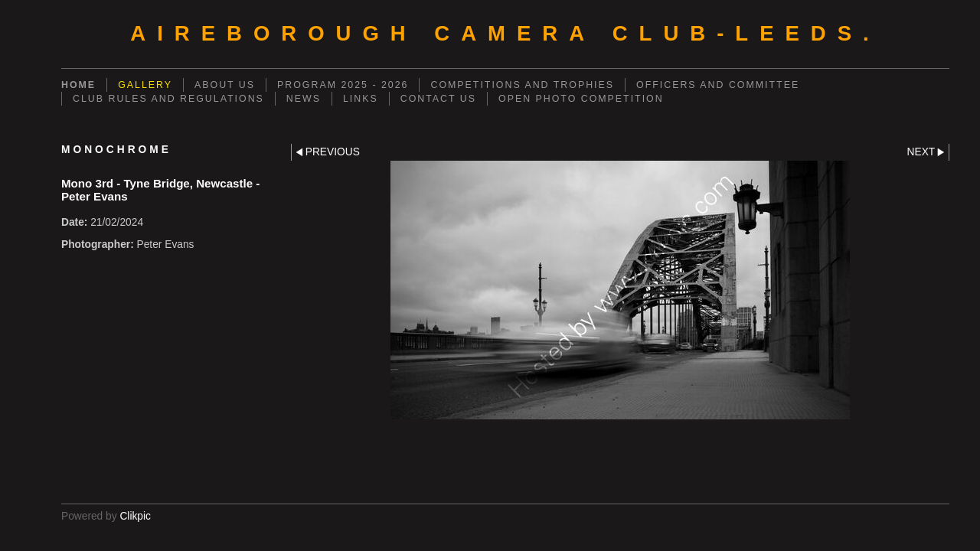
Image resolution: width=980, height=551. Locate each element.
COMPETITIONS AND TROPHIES (522, 85)
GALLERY (145, 85)
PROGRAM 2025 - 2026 (343, 85)
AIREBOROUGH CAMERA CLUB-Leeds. (505, 33)
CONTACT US (438, 99)
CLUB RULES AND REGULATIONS (168, 99)
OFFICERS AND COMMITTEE (718, 85)
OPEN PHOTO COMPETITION (581, 99)
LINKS (361, 99)
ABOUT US (225, 85)
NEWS (304, 99)
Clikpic (135, 516)
